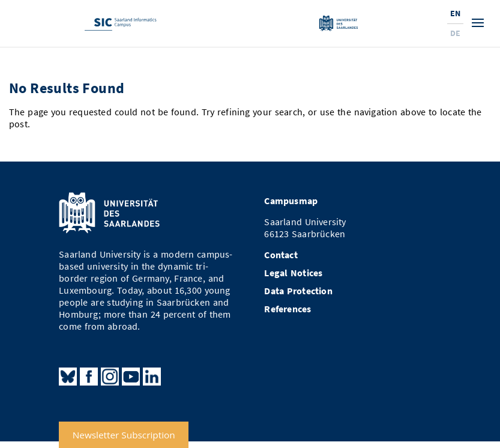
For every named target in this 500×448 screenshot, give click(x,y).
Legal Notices (293, 273)
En (455, 13)
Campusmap (291, 201)
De (455, 33)
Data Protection (298, 291)
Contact (281, 255)
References (288, 309)
